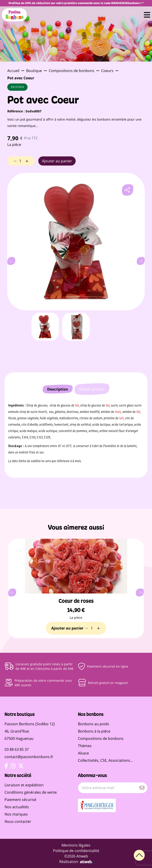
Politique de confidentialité (76, 851)
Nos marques (16, 814)
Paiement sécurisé (20, 800)
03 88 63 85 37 (17, 749)
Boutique (34, 71)
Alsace (83, 753)
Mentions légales (76, 845)
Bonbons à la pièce (94, 731)
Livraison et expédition (24, 785)
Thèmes (85, 746)
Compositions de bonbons (72, 71)
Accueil (13, 71)
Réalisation (76, 862)
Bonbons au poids (94, 724)
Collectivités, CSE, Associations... (105, 760)
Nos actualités (17, 807)
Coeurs (107, 71)
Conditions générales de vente (31, 792)
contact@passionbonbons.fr (29, 757)
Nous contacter (18, 821)
